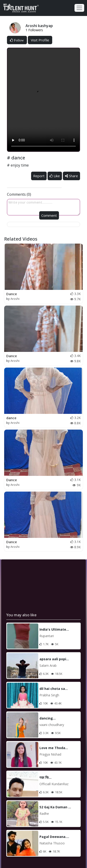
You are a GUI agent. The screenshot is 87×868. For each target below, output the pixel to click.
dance (11, 418)
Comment (49, 215)
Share (71, 176)
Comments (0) (19, 194)
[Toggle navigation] (79, 8)
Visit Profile (40, 40)
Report (39, 176)
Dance (12, 294)
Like (55, 176)
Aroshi (15, 299)
